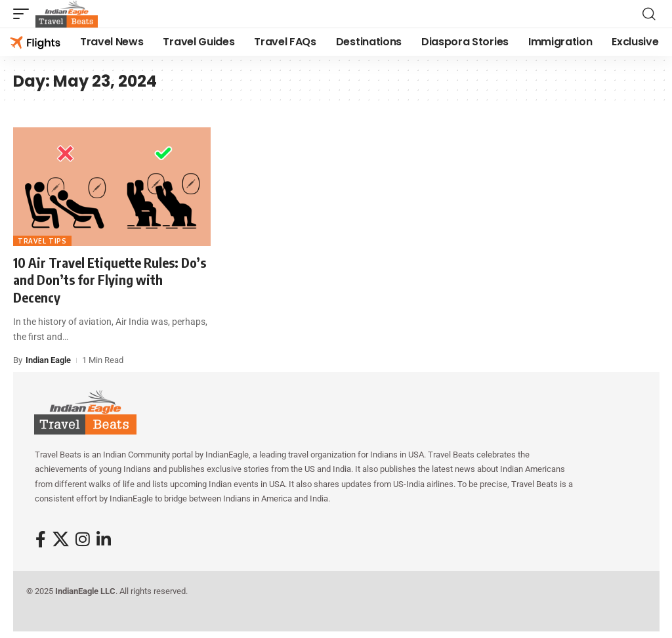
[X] (61, 540)
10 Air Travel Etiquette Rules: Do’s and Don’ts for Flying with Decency (110, 280)
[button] (24, 14)
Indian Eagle (48, 360)
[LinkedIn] (104, 540)
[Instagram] (83, 540)
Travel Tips (42, 241)
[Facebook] (41, 540)
